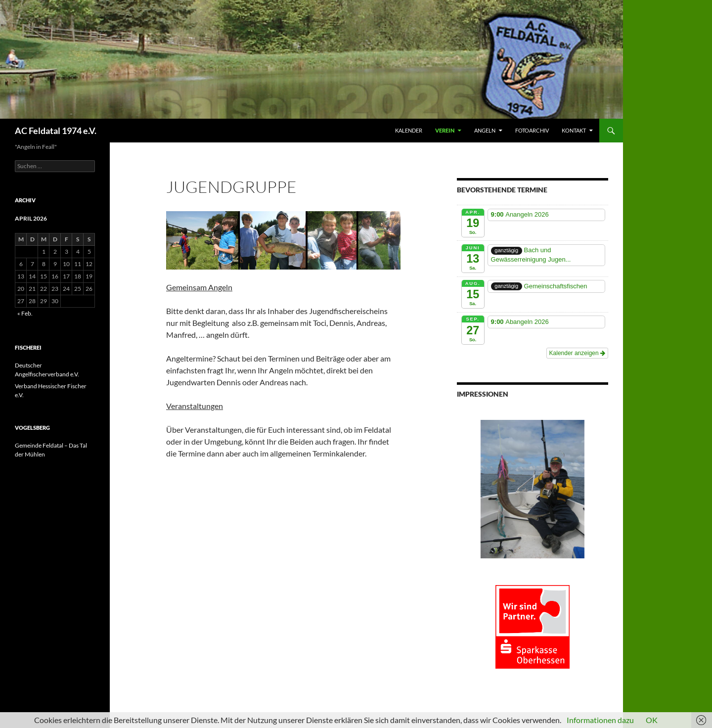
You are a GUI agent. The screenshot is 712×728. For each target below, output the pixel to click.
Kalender (409, 130)
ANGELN (485, 130)
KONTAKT (574, 130)
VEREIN (445, 130)
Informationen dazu (600, 720)
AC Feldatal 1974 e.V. (56, 131)
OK (652, 720)
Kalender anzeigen (577, 353)
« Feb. (25, 313)
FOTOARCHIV (532, 130)
